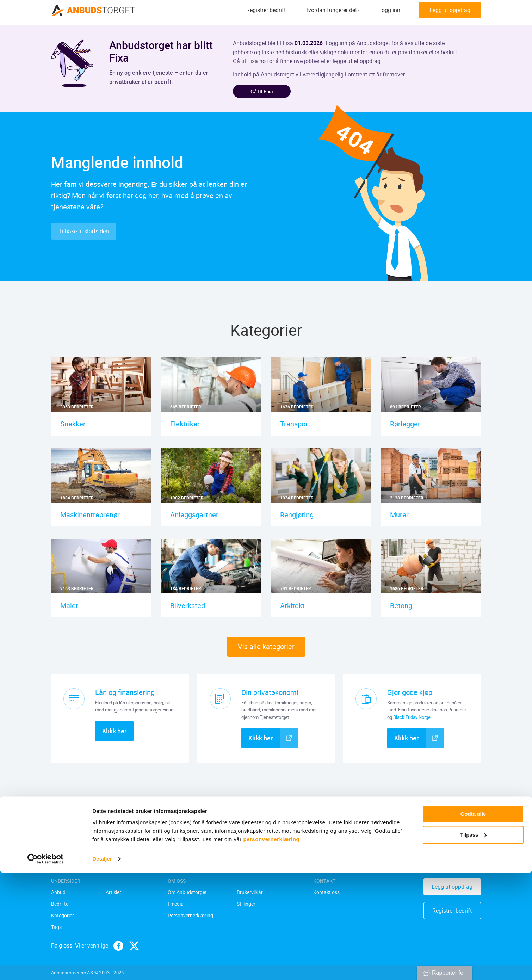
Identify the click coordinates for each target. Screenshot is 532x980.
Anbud (58, 893)
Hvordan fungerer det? (332, 12)
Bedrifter (61, 904)
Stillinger (246, 904)
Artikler (113, 893)
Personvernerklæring (190, 916)
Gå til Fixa (265, 92)
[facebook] (118, 946)
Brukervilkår (250, 893)
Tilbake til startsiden (84, 233)
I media (176, 904)
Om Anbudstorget (187, 893)
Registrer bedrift (266, 12)
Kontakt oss (326, 893)
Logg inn (389, 12)
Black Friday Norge (412, 718)
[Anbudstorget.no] (93, 12)
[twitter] (134, 946)
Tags (56, 927)
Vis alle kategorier (266, 648)
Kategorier (63, 916)
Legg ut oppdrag (450, 12)
